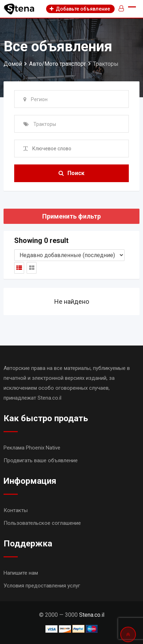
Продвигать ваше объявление (41, 460)
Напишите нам (21, 573)
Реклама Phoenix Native (32, 448)
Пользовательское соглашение (42, 523)
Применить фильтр (71, 216)
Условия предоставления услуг (42, 586)
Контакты (16, 510)
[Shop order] (69, 255)
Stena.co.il (92, 615)
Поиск (71, 173)
